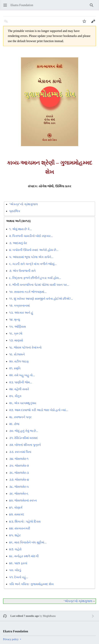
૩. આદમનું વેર (18, 243)
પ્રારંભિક (15, 211)
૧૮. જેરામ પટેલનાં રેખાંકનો (25, 347)
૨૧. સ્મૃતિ (15, 368)
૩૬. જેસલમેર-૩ (19, 473)
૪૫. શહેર (15, 535)
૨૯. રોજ (14, 424)
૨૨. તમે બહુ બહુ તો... (22, 375)
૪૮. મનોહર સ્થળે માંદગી (24, 556)
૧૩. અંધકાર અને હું (21, 313)
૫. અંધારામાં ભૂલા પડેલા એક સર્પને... (31, 257)
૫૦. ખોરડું (15, 570)
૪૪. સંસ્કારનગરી (20, 528)
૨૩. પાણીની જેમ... (21, 382)
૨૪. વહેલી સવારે (19, 389)
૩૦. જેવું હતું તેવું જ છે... (24, 431)
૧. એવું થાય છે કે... (21, 229)
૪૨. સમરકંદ (17, 514)
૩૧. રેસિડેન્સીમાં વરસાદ (24, 438)
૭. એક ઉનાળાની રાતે (22, 271)
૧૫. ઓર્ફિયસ (18, 327)
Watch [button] (86, 23)
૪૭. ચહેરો (15, 549)
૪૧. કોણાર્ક (16, 508)
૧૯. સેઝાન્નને (17, 354)
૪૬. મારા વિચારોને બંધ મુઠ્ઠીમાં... (28, 542)
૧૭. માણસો (16, 340)
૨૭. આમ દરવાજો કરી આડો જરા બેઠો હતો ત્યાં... (39, 410)
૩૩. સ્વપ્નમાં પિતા (20, 452)
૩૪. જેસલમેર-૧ (19, 459)
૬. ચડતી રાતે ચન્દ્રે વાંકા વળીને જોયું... (33, 264)
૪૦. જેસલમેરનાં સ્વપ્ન (23, 500)
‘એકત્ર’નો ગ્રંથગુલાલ (23, 204)
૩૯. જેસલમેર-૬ (19, 494)
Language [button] (7, 23)
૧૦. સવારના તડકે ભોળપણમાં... (28, 292)
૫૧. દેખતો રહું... (19, 577)
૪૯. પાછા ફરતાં (18, 563)
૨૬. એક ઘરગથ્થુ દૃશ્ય (23, 403)
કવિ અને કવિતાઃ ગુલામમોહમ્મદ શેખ (31, 584)
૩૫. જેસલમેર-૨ (19, 466)
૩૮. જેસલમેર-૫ (19, 487)
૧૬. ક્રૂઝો (16, 333)
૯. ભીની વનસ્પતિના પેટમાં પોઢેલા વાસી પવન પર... (39, 285)
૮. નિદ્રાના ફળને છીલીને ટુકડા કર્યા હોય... (35, 278)
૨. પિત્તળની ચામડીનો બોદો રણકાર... (31, 236)
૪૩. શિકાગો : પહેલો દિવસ (25, 521)
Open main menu (6, 7)
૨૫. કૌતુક (15, 396)
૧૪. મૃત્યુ (15, 320)
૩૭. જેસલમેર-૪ (19, 480)
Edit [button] (94, 23)
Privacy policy (11, 639)
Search (93, 7)
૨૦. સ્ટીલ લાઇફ (19, 361)
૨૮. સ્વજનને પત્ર (20, 417)
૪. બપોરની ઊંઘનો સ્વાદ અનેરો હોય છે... (34, 250)
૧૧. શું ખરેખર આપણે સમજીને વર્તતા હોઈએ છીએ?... (41, 299)
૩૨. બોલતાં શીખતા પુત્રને (25, 445)
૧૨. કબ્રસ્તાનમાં (19, 306)
